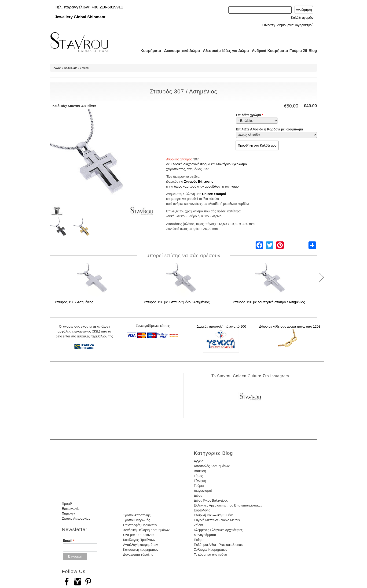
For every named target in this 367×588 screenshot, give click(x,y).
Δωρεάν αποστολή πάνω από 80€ (221, 326)
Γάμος (198, 476)
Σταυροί (85, 68)
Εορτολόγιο (202, 510)
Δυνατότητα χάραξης (138, 555)
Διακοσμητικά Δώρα (180, 51)
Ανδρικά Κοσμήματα (268, 51)
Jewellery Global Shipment (80, 17)
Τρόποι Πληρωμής (137, 520)
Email (69, 541)
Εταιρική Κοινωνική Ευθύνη (214, 515)
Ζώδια (198, 525)
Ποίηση (199, 540)
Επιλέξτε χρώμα (250, 115)
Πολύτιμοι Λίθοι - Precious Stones (218, 545)
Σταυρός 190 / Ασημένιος (74, 302)
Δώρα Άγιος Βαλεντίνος (211, 500)
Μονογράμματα (205, 535)
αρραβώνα (213, 186)
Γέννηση (200, 481)
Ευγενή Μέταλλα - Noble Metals (217, 520)
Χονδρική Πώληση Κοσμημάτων (146, 530)
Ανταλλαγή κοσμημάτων (141, 545)
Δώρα (198, 496)
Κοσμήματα (149, 51)
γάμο (235, 186)
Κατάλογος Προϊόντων (139, 540)
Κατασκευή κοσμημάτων (141, 550)
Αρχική (57, 68)
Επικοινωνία (71, 509)
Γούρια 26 (297, 51)
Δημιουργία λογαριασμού (295, 25)
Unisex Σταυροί (214, 194)
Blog (313, 51)
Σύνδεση (268, 25)
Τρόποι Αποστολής (137, 515)
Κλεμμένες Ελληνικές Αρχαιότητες (218, 530)
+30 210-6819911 (107, 7)
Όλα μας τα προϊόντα (138, 535)
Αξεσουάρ (209, 51)
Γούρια (199, 486)
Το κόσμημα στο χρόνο (210, 555)
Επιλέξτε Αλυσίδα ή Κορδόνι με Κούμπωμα (269, 129)
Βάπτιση (200, 471)
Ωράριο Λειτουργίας (76, 518)
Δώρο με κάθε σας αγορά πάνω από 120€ (290, 326)
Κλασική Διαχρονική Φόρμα (190, 164)
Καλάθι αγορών (302, 18)
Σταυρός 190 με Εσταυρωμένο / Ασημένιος (176, 302)
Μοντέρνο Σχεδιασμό (232, 164)
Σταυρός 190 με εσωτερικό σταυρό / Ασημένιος (269, 302)
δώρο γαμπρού (185, 186)
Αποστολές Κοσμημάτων (212, 466)
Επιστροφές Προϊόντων (140, 525)
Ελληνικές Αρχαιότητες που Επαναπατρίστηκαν (228, 505)
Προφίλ (67, 504)
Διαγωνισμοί (203, 491)
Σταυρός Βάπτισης (198, 181)
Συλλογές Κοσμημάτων (211, 550)
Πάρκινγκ (68, 514)
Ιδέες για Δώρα (234, 51)
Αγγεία (199, 461)
